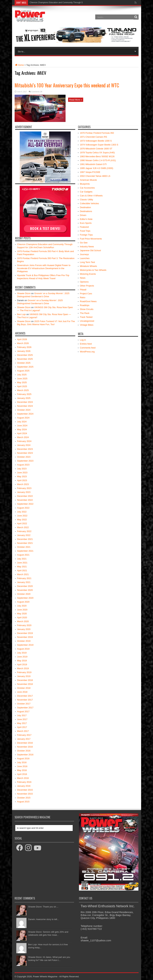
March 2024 (23, 437)
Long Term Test (87, 262)
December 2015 (25, 790)
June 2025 (22, 379)
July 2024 (22, 422)
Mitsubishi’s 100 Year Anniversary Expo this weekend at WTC (67, 85)
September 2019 (25, 645)
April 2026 (22, 339)
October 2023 (24, 457)
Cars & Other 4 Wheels (91, 196)
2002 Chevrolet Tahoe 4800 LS (95, 176)
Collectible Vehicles (89, 203)
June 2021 (22, 563)
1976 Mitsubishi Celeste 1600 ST (96, 149)
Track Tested (86, 317)
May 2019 (22, 661)
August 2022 (23, 508)
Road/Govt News (88, 301)
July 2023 (22, 469)
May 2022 (22, 520)
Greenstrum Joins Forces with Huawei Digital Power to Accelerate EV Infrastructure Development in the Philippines (44, 268)
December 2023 (25, 449)
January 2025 (24, 398)
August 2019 (23, 649)
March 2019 (23, 668)
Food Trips (85, 231)
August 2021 (23, 555)
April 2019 (22, 664)
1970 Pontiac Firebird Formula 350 (97, 133)
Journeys (84, 254)
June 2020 (22, 610)
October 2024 (24, 410)
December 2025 (25, 355)
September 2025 (25, 367)
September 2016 (25, 755)
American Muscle (88, 180)
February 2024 (24, 441)
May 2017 (22, 723)
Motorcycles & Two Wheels (93, 270)
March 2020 (23, 621)
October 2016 (24, 751)
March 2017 (23, 731)
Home (19, 65)
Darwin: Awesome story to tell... (44, 919)
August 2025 (23, 371)
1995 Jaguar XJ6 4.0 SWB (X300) (97, 168)
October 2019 (24, 641)
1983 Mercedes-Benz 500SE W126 (97, 156)
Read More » (76, 100)
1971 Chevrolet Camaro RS (94, 137)
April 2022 (22, 523)
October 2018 (24, 688)
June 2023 (22, 473)
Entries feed (86, 344)
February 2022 (24, 531)
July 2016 (22, 762)
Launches (85, 258)
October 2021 (24, 547)
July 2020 (22, 606)
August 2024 (23, 418)
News (83, 278)
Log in (83, 340)
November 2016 (25, 747)
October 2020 (24, 594)
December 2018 (25, 680)
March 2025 (23, 390)
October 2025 (24, 363)
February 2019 (24, 672)
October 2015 (24, 798)
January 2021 (24, 582)
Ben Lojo (21, 314)
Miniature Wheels (88, 266)
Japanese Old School (91, 250)
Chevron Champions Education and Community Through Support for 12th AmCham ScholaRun (73, 3)
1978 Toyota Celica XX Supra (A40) (97, 153)
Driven (83, 215)
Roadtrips (85, 305)
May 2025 (22, 382)
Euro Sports (86, 223)
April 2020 (22, 617)
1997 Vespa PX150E (90, 172)
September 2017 (25, 708)
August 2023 (23, 465)
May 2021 (22, 567)
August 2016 (23, 759)
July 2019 (22, 653)
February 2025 (24, 394)
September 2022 (25, 504)
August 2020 (23, 602)
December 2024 (25, 402)
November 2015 (25, 794)
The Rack (85, 313)
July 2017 (22, 715)
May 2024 (22, 429)
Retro (83, 297)
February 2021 (24, 578)
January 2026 (24, 351)
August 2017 (23, 711)
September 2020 (25, 598)
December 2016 (25, 743)
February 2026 (24, 347)
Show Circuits (87, 309)
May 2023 (22, 476)
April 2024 (22, 433)
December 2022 (25, 496)
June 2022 (22, 516)
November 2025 (25, 359)
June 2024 (22, 426)
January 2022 (24, 535)
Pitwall (83, 290)
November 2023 (25, 453)
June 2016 (22, 766)
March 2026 (23, 343)
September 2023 (25, 461)
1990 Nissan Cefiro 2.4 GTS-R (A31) (98, 160)
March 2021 (23, 574)
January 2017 (24, 739)
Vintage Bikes (87, 325)
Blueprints (85, 184)
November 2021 (25, 543)
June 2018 (22, 692)
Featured (84, 227)
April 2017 (22, 727)
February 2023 (24, 488)
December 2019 (25, 633)
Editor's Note (86, 219)
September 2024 (25, 414)
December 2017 (25, 696)
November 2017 (25, 700)
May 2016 (22, 770)
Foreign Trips (86, 235)
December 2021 (25, 539)
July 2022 (22, 512)
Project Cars (86, 294)
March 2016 (23, 778)
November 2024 (25, 406)
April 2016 (22, 774)
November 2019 (25, 637)
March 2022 (23, 527)
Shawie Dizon (24, 293)
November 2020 (25, 590)
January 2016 (24, 786)
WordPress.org (87, 352)
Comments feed (88, 348)
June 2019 (22, 657)
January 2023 (24, 492)
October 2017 (24, 704)
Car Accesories (87, 188)
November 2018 (25, 684)
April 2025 (22, 386)
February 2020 (24, 625)
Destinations (86, 211)
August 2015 (23, 802)
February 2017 (24, 735)
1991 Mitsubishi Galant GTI (93, 164)
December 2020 (25, 586)
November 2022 (25, 500)
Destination (85, 207)
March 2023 (23, 484)
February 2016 (24, 782)
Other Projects (87, 286)
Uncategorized (87, 321)
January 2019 (24, 676)
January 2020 (24, 629)
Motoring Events (88, 274)
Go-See (84, 243)
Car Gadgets (86, 192)
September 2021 (25, 551)
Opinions (84, 282)
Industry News (87, 247)
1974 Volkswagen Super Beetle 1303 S (99, 145)
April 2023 (22, 480)
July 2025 (22, 375)
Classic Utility (87, 200)
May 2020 (22, 614)
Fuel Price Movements (91, 239)
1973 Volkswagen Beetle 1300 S (96, 141)
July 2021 (22, 559)
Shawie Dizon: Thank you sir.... (43, 907)
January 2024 (24, 445)
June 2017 (22, 719)
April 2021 (22, 570)
